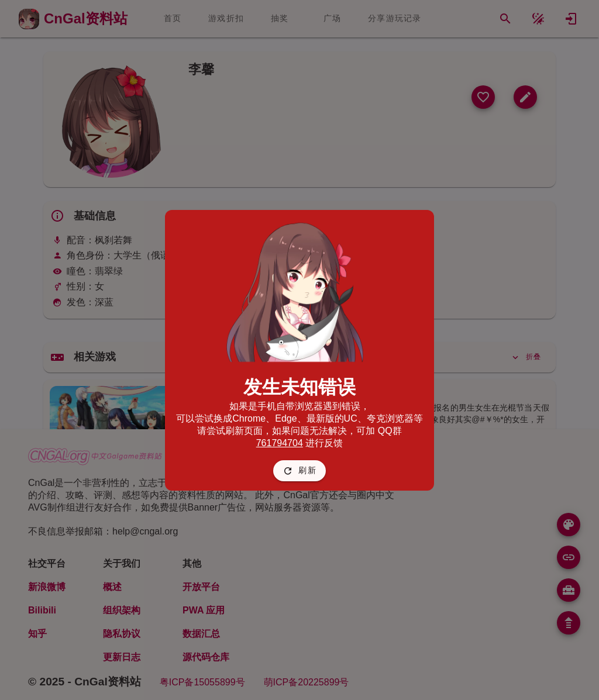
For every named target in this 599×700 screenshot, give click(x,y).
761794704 (280, 443)
